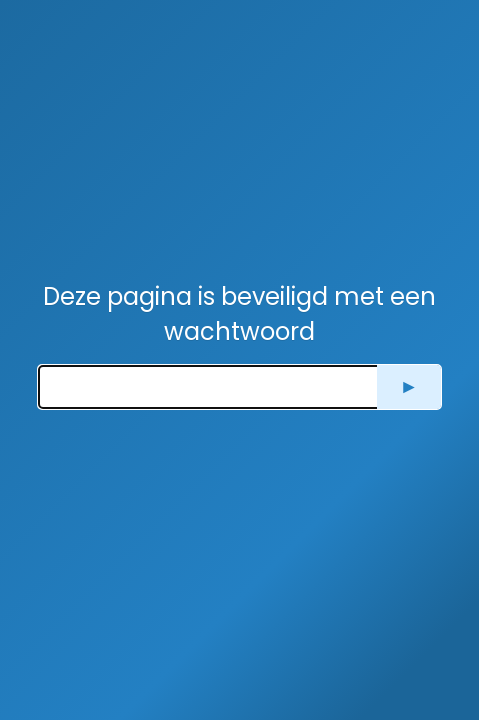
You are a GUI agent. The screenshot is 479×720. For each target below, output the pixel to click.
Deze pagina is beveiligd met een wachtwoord (239, 314)
